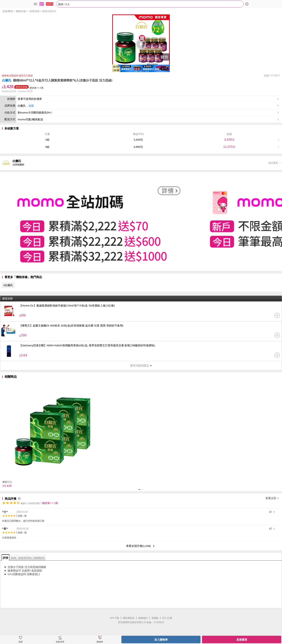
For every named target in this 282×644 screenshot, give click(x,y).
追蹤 (31, 106)
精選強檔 (35, 11)
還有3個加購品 (141, 366)
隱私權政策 (129, 618)
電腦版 (155, 618)
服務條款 (143, 618)
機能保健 (21, 11)
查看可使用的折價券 (149, 99)
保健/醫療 (8, 11)
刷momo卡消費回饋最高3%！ (35, 113)
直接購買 (242, 640)
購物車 (100, 642)
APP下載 (114, 618)
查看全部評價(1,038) (141, 546)
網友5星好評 (49, 11)
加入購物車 (161, 640)
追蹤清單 (60, 642)
